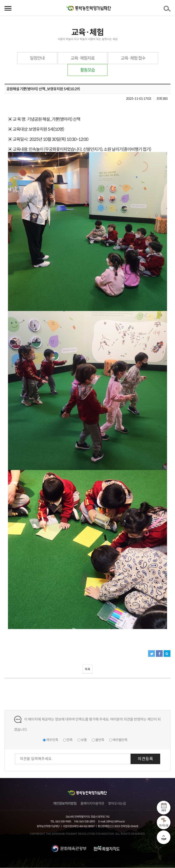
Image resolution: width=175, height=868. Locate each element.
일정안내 (37, 58)
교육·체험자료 (83, 58)
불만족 (100, 740)
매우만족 (52, 740)
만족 (69, 740)
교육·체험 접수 (133, 58)
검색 (168, 10)
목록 (87, 669)
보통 (84, 740)
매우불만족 (120, 740)
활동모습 (87, 70)
